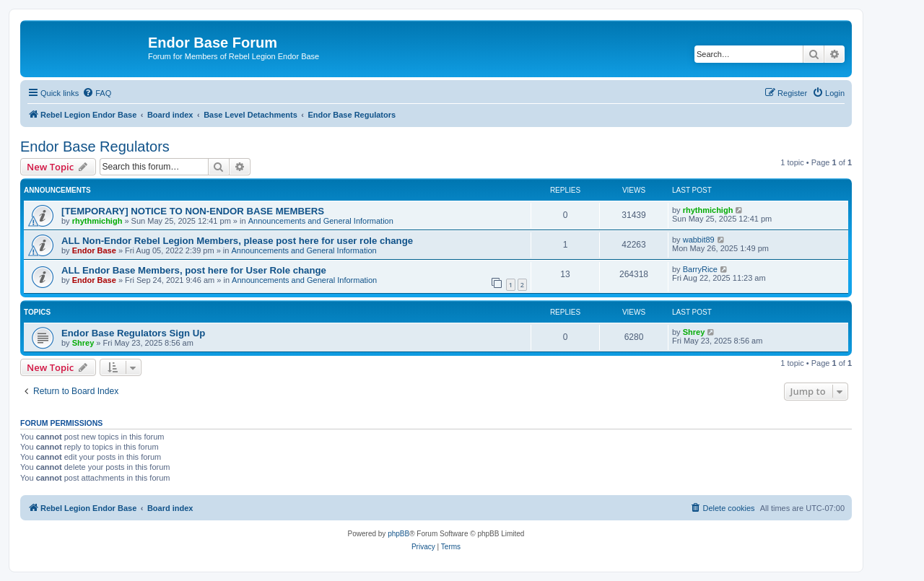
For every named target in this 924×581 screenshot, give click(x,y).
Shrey (83, 343)
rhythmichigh (97, 221)
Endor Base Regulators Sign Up (133, 333)
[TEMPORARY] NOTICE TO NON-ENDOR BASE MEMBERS (193, 211)
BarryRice (700, 269)
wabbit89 (699, 240)
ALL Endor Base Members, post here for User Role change (194, 270)
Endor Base (94, 250)
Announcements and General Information (321, 221)
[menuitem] (97, 93)
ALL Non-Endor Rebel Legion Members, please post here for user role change (237, 241)
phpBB (398, 534)
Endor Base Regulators (95, 147)
